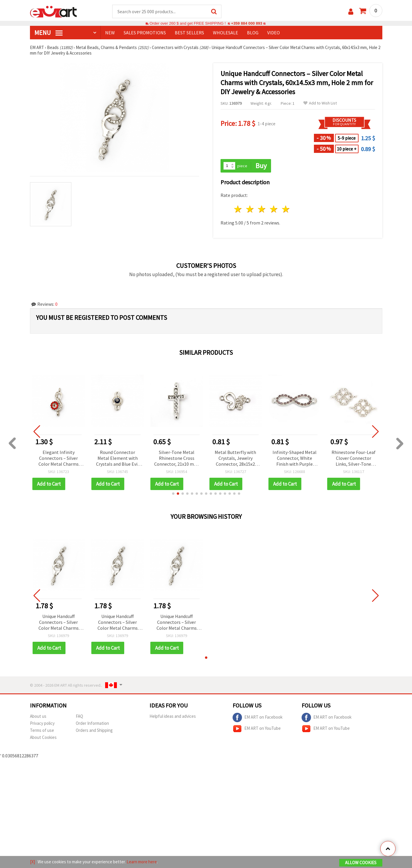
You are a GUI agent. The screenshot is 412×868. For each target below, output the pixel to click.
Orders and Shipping (94, 730)
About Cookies (43, 737)
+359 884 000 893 (247, 23)
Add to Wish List (320, 103)
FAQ (79, 716)
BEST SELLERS (189, 33)
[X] (32, 862)
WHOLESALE (226, 33)
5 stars (286, 209)
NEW (110, 33)
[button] (173, 494)
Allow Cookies (361, 863)
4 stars (274, 209)
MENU (48, 33)
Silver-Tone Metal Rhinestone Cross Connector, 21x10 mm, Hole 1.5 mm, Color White (177, 459)
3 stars (262, 209)
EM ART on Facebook (258, 717)
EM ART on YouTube (257, 729)
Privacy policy (42, 723)
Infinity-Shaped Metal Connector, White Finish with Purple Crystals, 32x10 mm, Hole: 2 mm (295, 459)
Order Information (92, 723)
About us (38, 716)
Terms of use (42, 730)
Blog (253, 33)
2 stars (250, 209)
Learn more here (142, 862)
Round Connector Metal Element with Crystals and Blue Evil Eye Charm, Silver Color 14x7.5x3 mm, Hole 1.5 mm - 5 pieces (117, 459)
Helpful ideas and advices (173, 716)
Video (274, 33)
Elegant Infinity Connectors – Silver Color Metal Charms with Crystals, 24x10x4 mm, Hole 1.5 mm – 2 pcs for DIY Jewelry (59, 459)
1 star (238, 209)
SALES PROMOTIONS (145, 33)
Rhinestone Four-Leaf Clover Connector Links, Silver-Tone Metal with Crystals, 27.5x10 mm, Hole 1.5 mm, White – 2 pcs (354, 459)
